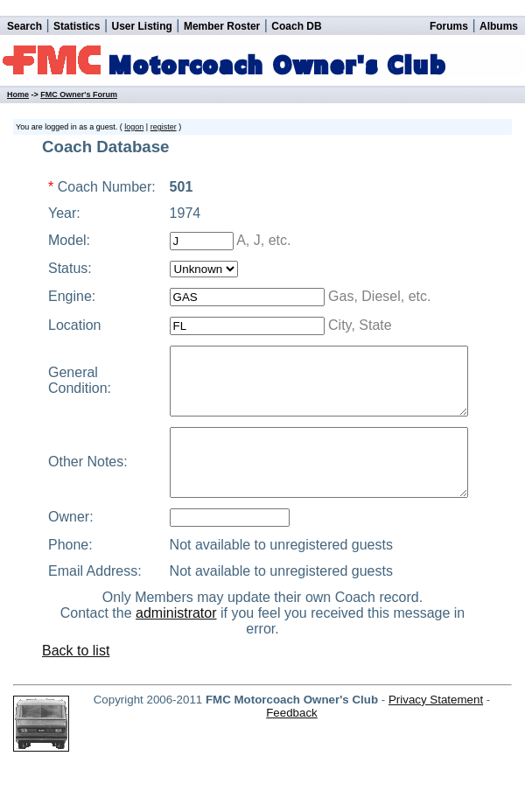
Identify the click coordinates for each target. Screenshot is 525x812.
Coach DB (296, 26)
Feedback (292, 770)
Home (18, 94)
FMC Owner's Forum (79, 94)
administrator (176, 671)
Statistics (77, 26)
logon (134, 127)
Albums (499, 26)
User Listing (141, 26)
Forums (449, 26)
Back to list (76, 708)
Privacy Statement (436, 757)
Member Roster (222, 26)
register (164, 127)
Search (24, 26)
